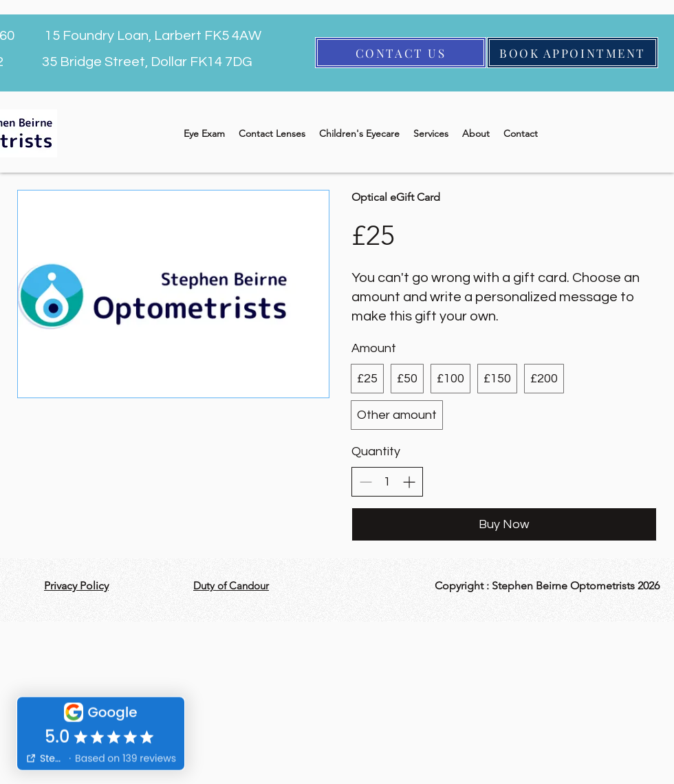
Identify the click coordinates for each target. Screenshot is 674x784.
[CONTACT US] (401, 53)
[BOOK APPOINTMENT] (573, 53)
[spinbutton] (387, 482)
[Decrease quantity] (366, 482)
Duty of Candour (231, 586)
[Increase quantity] (409, 482)
